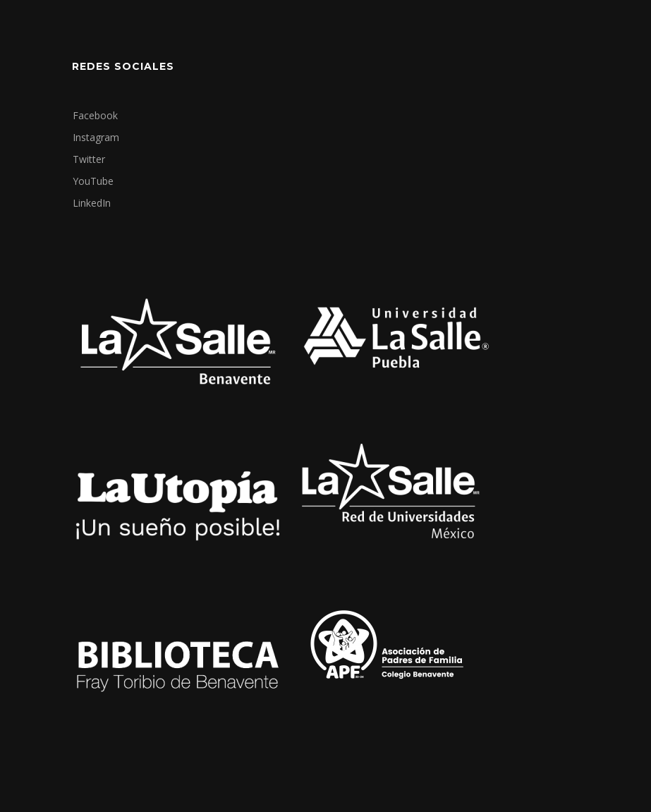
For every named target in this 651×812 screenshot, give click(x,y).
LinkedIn (92, 203)
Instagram (96, 137)
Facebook (95, 115)
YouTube (93, 181)
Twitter (89, 159)
